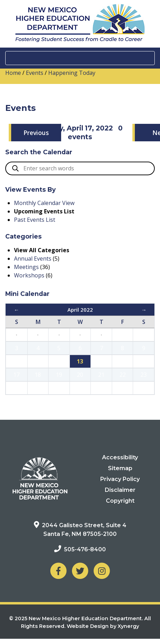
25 (38, 388)
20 (80, 375)
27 (80, 388)
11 (38, 361)
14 (101, 361)
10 (16, 361)
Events (35, 73)
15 (123, 361)
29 (123, 388)
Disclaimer (120, 490)
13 (80, 361)
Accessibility (120, 457)
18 (38, 375)
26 (59, 388)
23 (144, 375)
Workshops (29, 275)
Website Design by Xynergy (103, 626)
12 (59, 361)
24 (16, 388)
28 (101, 388)
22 (123, 375)
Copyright (120, 501)
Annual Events (33, 259)
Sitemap (120, 468)
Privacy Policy (120, 479)
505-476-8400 (85, 549)
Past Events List (35, 220)
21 (101, 375)
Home (13, 73)
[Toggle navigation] (80, 58)
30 (144, 388)
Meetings (26, 267)
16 (144, 361)
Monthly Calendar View (44, 203)
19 (59, 375)
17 (16, 375)
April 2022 (80, 310)
